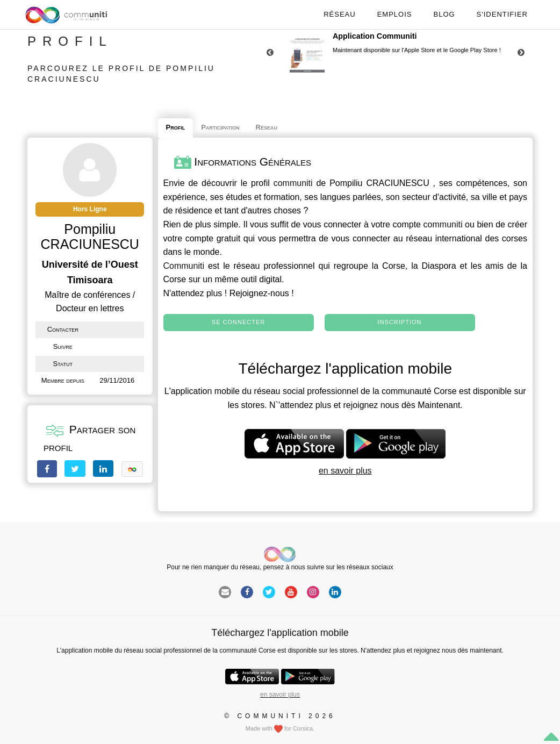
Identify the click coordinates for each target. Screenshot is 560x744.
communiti (293, 183)
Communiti (184, 266)
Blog (444, 14)
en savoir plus (345, 471)
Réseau (339, 14)
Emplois (395, 14)
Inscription (400, 322)
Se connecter (238, 322)
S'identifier (502, 14)
